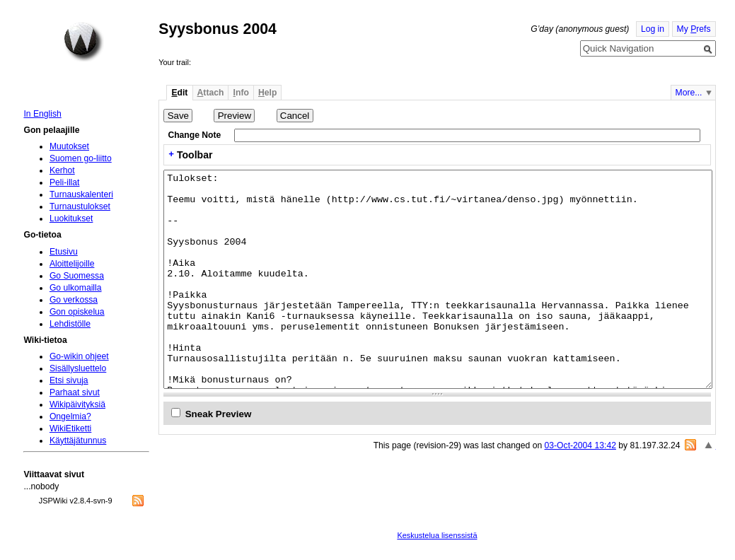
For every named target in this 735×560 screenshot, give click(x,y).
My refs (694, 29)
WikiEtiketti (70, 428)
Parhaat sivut (75, 392)
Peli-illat (65, 182)
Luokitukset (71, 218)
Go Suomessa (77, 276)
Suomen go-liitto (81, 158)
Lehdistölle (70, 324)
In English (42, 114)
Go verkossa (74, 300)
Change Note (194, 135)
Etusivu (64, 252)
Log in (653, 29)
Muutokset (69, 146)
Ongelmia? (70, 416)
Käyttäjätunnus (78, 441)
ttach (211, 93)
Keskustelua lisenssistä (437, 535)
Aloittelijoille (72, 264)
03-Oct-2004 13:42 (580, 445)
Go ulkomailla (76, 288)
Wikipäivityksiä (77, 404)
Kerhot (62, 170)
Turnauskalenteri (81, 194)
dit (179, 93)
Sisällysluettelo (78, 368)
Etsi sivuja (69, 380)
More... (689, 93)
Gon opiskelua (77, 312)
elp (267, 93)
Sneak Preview (219, 414)
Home (83, 42)
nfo (241, 93)
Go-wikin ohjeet (79, 356)
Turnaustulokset (80, 206)
